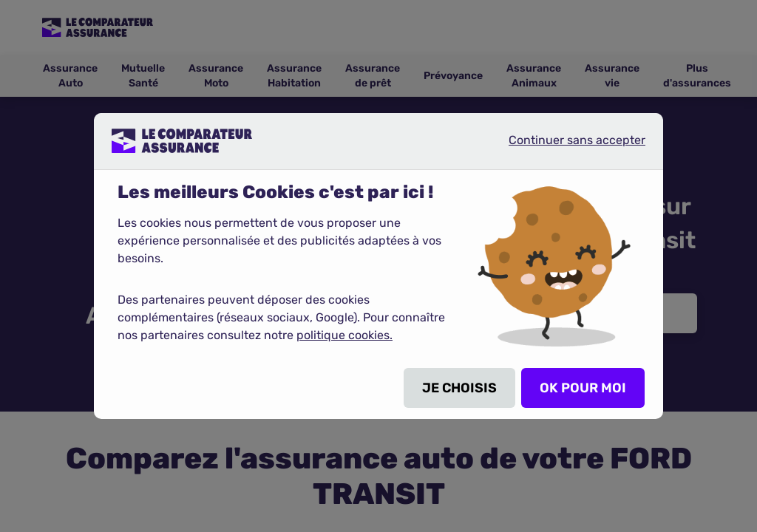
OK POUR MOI (583, 388)
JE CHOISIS (459, 388)
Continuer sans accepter (565, 146)
